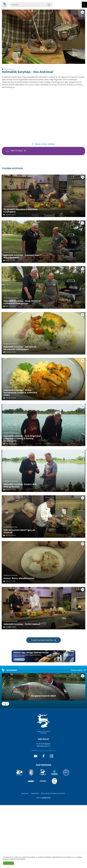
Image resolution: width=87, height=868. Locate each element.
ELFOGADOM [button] (9, 863)
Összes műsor (77, 733)
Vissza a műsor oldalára (45, 144)
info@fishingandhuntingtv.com (44, 813)
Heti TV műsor (17, 151)
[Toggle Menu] (84, 5)
